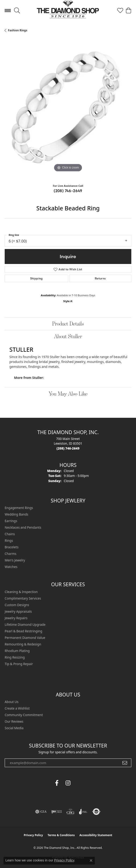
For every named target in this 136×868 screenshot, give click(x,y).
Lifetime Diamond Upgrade (25, 624)
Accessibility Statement (96, 835)
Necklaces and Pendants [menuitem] (23, 527)
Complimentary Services (23, 598)
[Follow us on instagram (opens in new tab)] (68, 783)
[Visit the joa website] (83, 812)
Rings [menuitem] (9, 540)
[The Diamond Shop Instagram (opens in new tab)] (79, 783)
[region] (68, 110)
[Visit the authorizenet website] (96, 812)
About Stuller (68, 336)
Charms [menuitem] (11, 554)
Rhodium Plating (17, 651)
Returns (100, 278)
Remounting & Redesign (23, 644)
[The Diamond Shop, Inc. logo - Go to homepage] (68, 11)
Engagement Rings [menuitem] (19, 508)
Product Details (68, 324)
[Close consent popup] (91, 861)
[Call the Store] (68, 448)
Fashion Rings (18, 30)
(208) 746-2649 (68, 191)
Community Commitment (24, 715)
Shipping (37, 278)
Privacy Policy (33, 835)
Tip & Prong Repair (19, 664)
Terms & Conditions (61, 835)
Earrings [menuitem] (11, 521)
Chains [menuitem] (10, 534)
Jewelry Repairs (16, 618)
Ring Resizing (15, 657)
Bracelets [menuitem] (12, 547)
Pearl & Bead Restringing (23, 631)
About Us (12, 702)
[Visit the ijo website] (57, 812)
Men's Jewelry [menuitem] (15, 560)
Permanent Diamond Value (25, 638)
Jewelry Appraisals (18, 611)
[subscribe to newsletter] (125, 763)
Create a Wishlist (17, 708)
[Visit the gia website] (41, 812)
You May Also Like (68, 394)
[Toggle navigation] (8, 11)
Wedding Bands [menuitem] (17, 514)
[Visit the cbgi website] (70, 812)
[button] (17, 11)
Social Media (14, 728)
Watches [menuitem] (11, 567)
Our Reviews (14, 721)
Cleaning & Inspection (21, 592)
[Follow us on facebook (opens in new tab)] (57, 783)
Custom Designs (17, 605)
